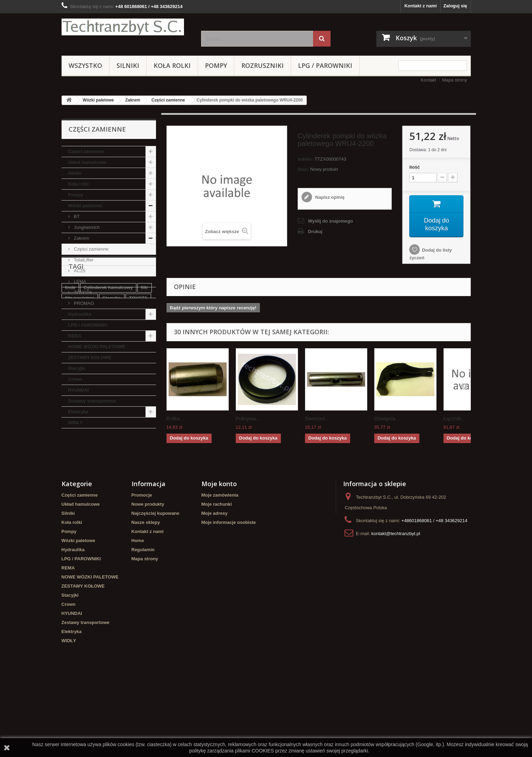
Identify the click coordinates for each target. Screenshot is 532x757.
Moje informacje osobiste (229, 594)
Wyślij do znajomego (331, 221)
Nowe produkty (148, 576)
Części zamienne (168, 100)
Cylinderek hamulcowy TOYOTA (100, 502)
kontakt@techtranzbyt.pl (396, 606)
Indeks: (306, 159)
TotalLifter (83, 260)
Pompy (216, 65)
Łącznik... (455, 418)
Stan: (303, 169)
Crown (75, 379)
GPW (88, 492)
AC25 (79, 271)
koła (70, 492)
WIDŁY (76, 423)
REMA (75, 336)
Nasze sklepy (146, 594)
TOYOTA (83, 292)
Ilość (414, 167)
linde (70, 471)
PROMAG (83, 303)
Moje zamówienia (220, 567)
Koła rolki (172, 65)
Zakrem (133, 100)
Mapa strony (455, 80)
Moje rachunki (217, 576)
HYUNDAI (79, 390)
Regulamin (143, 622)
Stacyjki (77, 368)
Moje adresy (215, 585)
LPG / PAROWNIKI (325, 65)
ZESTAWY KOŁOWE (90, 358)
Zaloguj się (455, 6)
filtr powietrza (80, 481)
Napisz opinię (329, 197)
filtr (145, 471)
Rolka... (175, 418)
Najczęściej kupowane (155, 585)
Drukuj (315, 232)
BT (76, 216)
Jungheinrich (86, 227)
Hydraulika (80, 314)
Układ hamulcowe (87, 162)
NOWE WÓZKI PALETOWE (97, 347)
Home (138, 613)
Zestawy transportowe (92, 401)
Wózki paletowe (98, 100)
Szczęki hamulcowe (122, 492)
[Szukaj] (322, 39)
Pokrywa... (248, 418)
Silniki (128, 65)
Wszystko (85, 65)
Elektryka (78, 412)
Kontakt (428, 80)
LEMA (80, 282)
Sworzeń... (317, 418)
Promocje (142, 567)
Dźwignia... (387, 418)
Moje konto (219, 556)
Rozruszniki (263, 65)
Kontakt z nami (420, 6)
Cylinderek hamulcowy (108, 471)
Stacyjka (112, 481)
